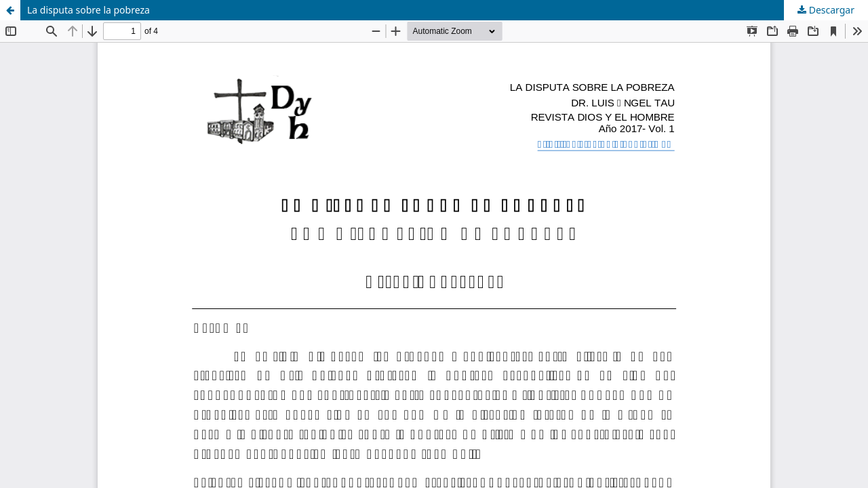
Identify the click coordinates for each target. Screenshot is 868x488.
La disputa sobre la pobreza (88, 10)
